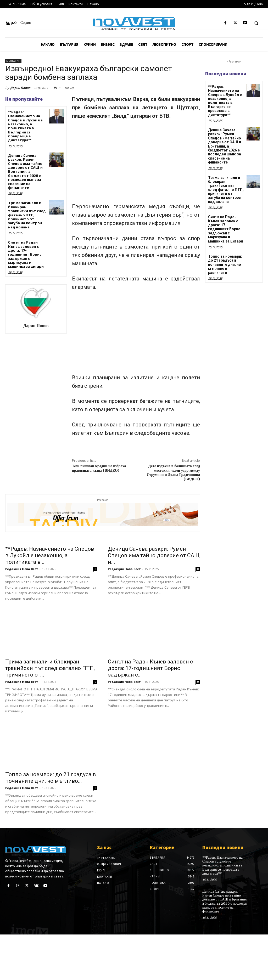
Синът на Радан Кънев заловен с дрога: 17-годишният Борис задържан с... (150, 714)
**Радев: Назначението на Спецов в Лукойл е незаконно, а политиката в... (50, 601)
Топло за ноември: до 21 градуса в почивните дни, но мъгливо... (51, 823)
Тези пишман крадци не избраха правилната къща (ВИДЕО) (99, 468)
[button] (256, 23)
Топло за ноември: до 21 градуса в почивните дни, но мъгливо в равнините (225, 264)
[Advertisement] (136, 164)
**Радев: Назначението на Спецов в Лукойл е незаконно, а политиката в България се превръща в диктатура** (25, 126)
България (13, 61)
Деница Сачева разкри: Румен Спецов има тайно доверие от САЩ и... (154, 601)
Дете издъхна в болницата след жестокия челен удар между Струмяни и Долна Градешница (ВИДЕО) (173, 473)
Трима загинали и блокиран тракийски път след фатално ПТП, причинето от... (50, 714)
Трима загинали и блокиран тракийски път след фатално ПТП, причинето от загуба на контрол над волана (27, 215)
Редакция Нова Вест (22, 614)
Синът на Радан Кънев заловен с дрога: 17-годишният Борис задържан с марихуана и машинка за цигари (26, 254)
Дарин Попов (20, 88)
